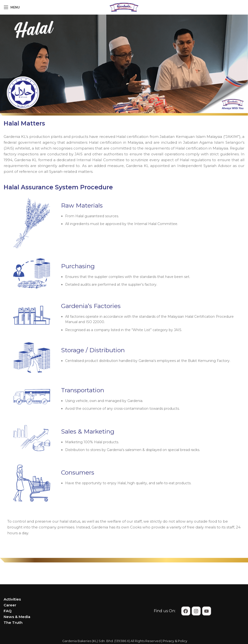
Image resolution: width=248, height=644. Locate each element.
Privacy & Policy (175, 641)
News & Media (17, 617)
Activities (12, 599)
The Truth (13, 623)
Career (10, 605)
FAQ (8, 611)
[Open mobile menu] (12, 7)
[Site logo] (124, 7)
